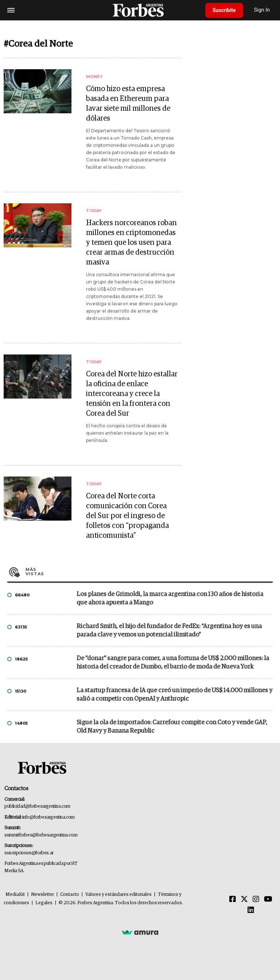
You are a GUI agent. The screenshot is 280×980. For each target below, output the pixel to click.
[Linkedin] (251, 910)
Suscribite (224, 10)
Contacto (70, 895)
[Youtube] (268, 899)
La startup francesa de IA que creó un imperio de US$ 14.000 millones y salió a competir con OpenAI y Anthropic (174, 695)
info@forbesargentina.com (48, 817)
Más (149, 572)
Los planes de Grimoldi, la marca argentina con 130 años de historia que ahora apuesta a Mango (170, 599)
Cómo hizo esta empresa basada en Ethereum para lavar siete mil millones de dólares (128, 104)
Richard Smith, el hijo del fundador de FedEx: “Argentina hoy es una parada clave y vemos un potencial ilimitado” (169, 631)
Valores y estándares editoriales (118, 895)
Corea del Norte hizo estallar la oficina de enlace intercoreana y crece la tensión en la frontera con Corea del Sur (132, 394)
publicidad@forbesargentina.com (37, 806)
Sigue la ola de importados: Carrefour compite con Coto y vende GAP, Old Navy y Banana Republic (172, 727)
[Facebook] (233, 899)
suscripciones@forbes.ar (29, 853)
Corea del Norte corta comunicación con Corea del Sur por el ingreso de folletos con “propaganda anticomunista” (127, 516)
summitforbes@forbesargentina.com (41, 835)
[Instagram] (256, 899)
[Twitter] (244, 899)
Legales (44, 903)
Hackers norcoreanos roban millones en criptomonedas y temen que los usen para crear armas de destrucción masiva (131, 243)
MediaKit (15, 895)
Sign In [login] (262, 10)
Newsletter (42, 895)
